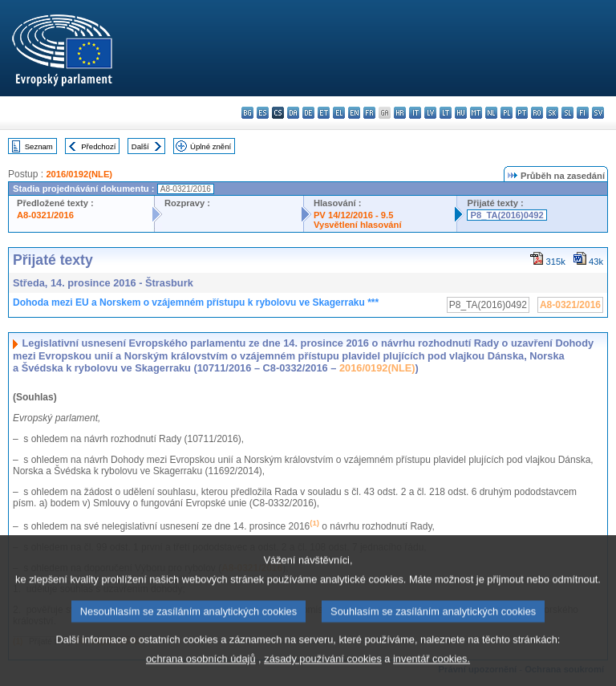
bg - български (247, 113)
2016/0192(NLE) (79, 174)
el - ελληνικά (339, 113)
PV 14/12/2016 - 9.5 (354, 215)
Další (140, 146)
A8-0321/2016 (45, 215)
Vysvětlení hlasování (358, 225)
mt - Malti (476, 113)
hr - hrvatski (400, 113)
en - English (354, 113)
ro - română (537, 113)
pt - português (522, 113)
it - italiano (415, 113)
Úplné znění (211, 146)
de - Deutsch (308, 113)
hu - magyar (461, 113)
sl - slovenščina (567, 113)
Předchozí (98, 146)
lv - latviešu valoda (430, 113)
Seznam (39, 146)
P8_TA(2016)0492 (507, 215)
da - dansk (293, 113)
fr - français (369, 113)
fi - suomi (583, 113)
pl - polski (507, 113)
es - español (263, 113)
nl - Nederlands (491, 113)
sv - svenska (598, 113)
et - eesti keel (324, 113)
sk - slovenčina (552, 113)
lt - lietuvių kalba (446, 113)
